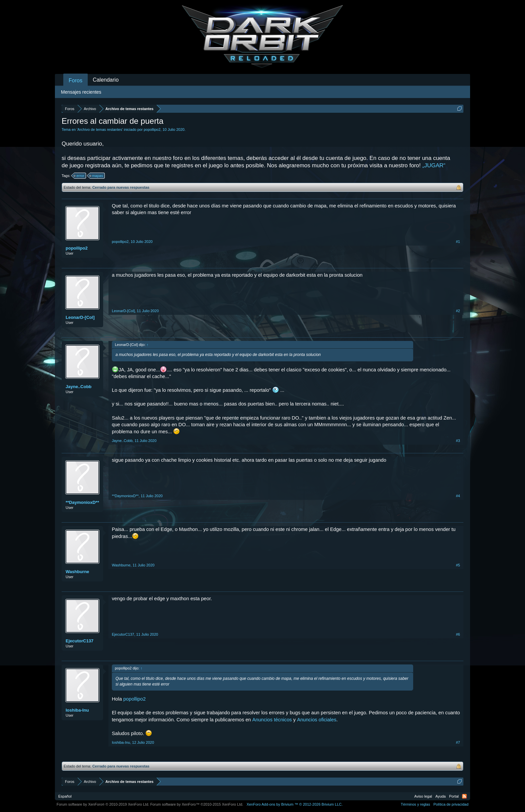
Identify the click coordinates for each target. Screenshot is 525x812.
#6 (458, 634)
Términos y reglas (415, 804)
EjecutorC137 (80, 641)
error (79, 176)
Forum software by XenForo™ (197, 804)
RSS (464, 796)
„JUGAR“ (434, 165)
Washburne (77, 572)
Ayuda (440, 796)
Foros (76, 80)
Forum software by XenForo (103, 804)
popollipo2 (152, 129)
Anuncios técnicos (272, 720)
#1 (458, 242)
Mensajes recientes (81, 92)
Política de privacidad (451, 804)
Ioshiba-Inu (77, 710)
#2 (458, 311)
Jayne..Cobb (79, 387)
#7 (458, 742)
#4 (458, 496)
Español (65, 796)
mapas (97, 176)
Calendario (106, 80)
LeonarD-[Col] (80, 317)
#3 (458, 441)
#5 (458, 565)
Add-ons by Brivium (294, 804)
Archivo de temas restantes (100, 129)
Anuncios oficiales (317, 720)
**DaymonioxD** (82, 502)
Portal (454, 796)
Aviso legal (423, 796)
